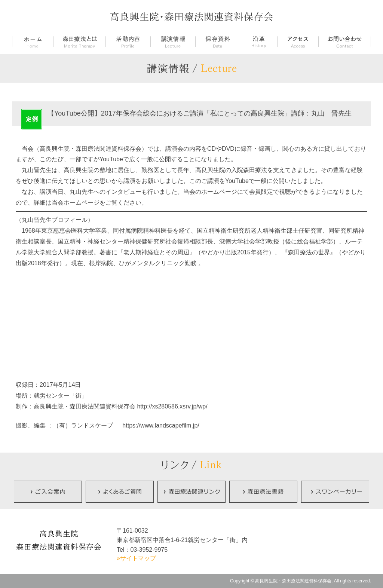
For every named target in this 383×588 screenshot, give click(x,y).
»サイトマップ (136, 558)
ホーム (33, 42)
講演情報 (173, 42)
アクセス (298, 42)
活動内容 (128, 42)
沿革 (258, 42)
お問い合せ (345, 42)
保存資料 (217, 42)
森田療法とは (79, 42)
